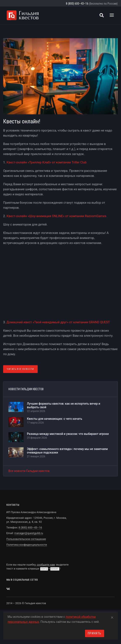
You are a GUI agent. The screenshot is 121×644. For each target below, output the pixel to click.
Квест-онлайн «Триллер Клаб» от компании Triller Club (47, 162)
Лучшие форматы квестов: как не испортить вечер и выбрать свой (64, 405)
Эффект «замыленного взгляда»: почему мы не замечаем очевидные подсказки (67, 451)
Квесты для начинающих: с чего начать (55, 419)
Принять (95, 633)
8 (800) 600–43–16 (77, 4)
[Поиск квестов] (102, 15)
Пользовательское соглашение (26, 539)
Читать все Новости (20, 369)
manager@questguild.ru (29, 533)
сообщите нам (46, 565)
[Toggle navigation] (112, 15)
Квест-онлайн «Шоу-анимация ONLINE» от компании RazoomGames (56, 216)
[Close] (112, 617)
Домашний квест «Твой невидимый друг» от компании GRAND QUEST (58, 322)
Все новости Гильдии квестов (29, 471)
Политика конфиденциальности (27, 545)
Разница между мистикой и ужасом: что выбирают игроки (68, 434)
